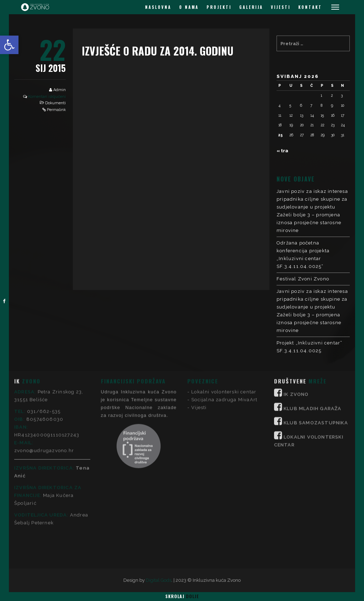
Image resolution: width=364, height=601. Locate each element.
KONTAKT (310, 7)
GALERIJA (251, 7)
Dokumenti (55, 103)
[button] (9, 45)
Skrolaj (182, 596)
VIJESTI (281, 7)
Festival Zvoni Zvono (303, 279)
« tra (282, 151)
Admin (60, 90)
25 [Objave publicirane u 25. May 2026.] (280, 135)
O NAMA (189, 7)
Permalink (56, 110)
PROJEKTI (219, 7)
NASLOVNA (158, 7)
